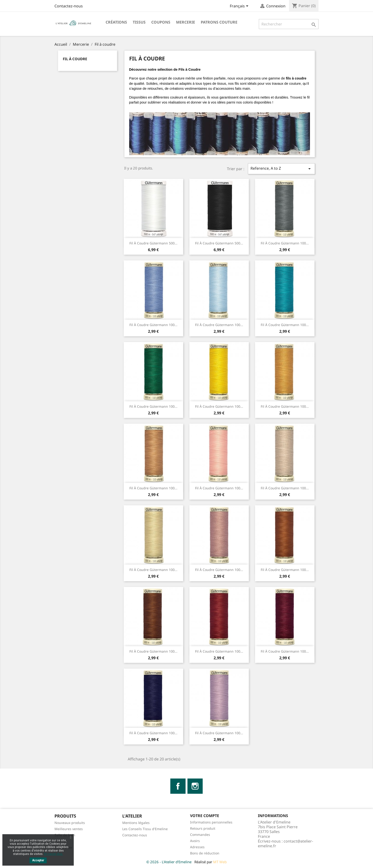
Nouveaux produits (70, 823)
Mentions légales (136, 823)
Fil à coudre (75, 59)
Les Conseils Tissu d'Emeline (145, 829)
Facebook (178, 786)
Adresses (197, 847)
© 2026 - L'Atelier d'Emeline (169, 862)
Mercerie (186, 22)
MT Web (220, 862)
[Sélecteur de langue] (240, 6)
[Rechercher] (289, 24)
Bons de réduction (205, 853)
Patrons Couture (219, 22)
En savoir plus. (54, 854)
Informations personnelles (211, 822)
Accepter (38, 860)
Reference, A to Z (281, 169)
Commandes (200, 835)
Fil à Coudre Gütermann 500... (153, 243)
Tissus (139, 22)
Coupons (161, 22)
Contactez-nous (69, 6)
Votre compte (205, 816)
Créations (116, 22)
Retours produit (203, 828)
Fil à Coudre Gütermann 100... (285, 243)
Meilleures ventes (69, 829)
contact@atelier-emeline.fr (285, 843)
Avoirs (195, 841)
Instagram (195, 786)
